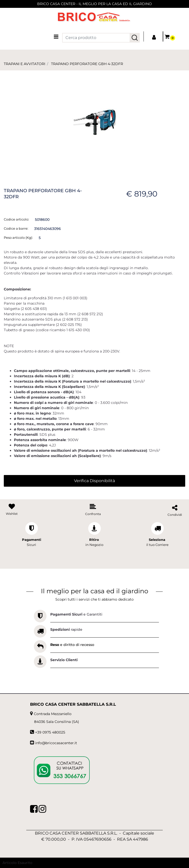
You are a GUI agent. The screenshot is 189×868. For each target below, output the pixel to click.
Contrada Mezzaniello (53, 714)
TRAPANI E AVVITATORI (25, 64)
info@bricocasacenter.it (56, 743)
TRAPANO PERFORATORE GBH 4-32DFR (87, 64)
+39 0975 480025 (50, 732)
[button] (135, 38)
